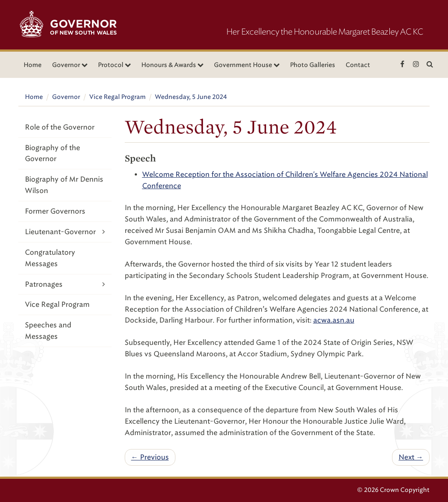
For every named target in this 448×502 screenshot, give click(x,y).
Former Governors (55, 211)
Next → (411, 457)
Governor (66, 97)
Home (33, 65)
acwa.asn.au (334, 320)
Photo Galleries (313, 65)
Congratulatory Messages (50, 258)
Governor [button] (70, 65)
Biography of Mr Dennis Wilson (64, 185)
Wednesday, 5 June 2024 (191, 97)
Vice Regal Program (117, 97)
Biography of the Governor (52, 153)
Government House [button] (247, 65)
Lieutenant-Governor (65, 232)
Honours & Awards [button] (172, 65)
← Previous (150, 457)
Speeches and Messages (48, 331)
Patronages (65, 284)
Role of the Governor (60, 127)
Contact (358, 65)
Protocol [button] (114, 65)
